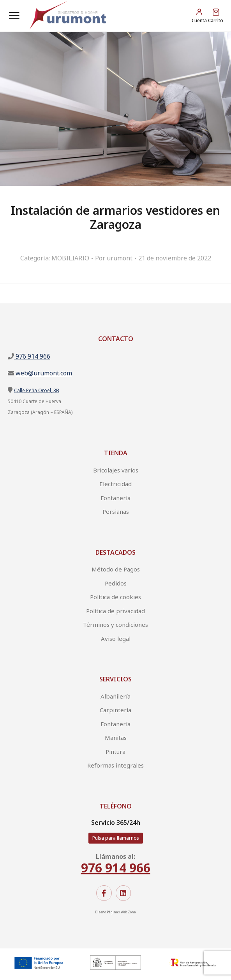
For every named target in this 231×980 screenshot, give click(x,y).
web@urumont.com (44, 373)
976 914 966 (32, 356)
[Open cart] (216, 16)
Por (114, 258)
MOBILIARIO (70, 258)
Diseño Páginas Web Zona (115, 912)
